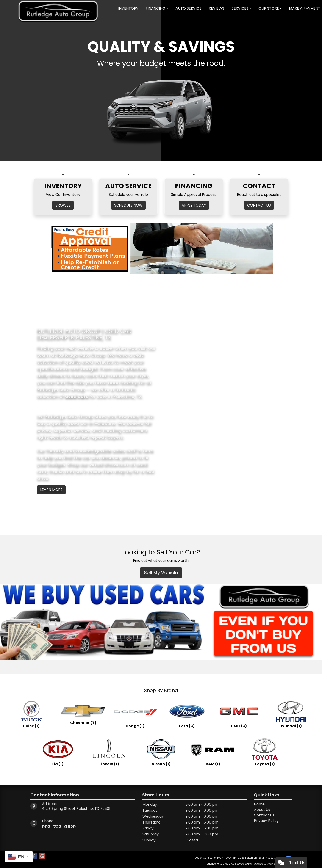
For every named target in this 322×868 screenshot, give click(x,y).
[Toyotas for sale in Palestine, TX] (265, 752)
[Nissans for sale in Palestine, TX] (161, 752)
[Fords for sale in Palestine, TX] (187, 714)
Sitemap (252, 858)
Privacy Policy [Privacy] (266, 821)
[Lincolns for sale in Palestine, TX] (109, 752)
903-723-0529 (59, 827)
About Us (262, 810)
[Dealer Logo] (58, 8)
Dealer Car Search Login (209, 858)
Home (259, 804)
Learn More (51, 490)
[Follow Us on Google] (42, 856)
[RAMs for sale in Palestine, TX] (213, 752)
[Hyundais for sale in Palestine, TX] (291, 714)
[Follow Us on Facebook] (34, 856)
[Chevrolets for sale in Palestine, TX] (83, 714)
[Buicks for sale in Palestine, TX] (31, 714)
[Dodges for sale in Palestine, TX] (135, 714)
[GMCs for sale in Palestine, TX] (239, 714)
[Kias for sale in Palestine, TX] (57, 752)
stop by (124, 471)
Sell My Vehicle (161, 573)
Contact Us (264, 815)
